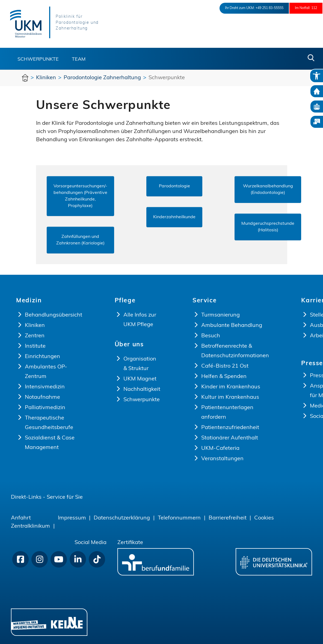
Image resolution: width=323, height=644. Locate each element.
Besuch (211, 336)
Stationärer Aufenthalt (230, 438)
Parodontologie (174, 186)
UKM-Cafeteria (220, 448)
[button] (311, 58)
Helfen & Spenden (224, 377)
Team (79, 59)
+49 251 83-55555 (255, 8)
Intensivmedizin (45, 387)
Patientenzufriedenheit (230, 428)
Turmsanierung (220, 315)
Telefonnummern (179, 518)
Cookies (264, 518)
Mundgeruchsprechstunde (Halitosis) (268, 227)
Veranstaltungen (222, 459)
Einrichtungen (42, 357)
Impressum (72, 518)
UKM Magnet (140, 379)
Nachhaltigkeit (142, 389)
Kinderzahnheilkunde (174, 217)
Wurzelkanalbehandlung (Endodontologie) (268, 190)
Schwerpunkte (38, 59)
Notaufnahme (42, 397)
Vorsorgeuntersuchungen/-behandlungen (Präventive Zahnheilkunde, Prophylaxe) (80, 196)
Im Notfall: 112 (301, 8)
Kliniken (35, 326)
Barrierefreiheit (228, 518)
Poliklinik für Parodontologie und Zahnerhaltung (84, 23)
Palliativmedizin (45, 408)
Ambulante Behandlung (232, 326)
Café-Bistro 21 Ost (225, 366)
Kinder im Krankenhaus (231, 387)
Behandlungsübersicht (54, 315)
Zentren (35, 336)
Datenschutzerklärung (122, 518)
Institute (35, 346)
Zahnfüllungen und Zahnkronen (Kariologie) (80, 240)
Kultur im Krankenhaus (230, 397)
